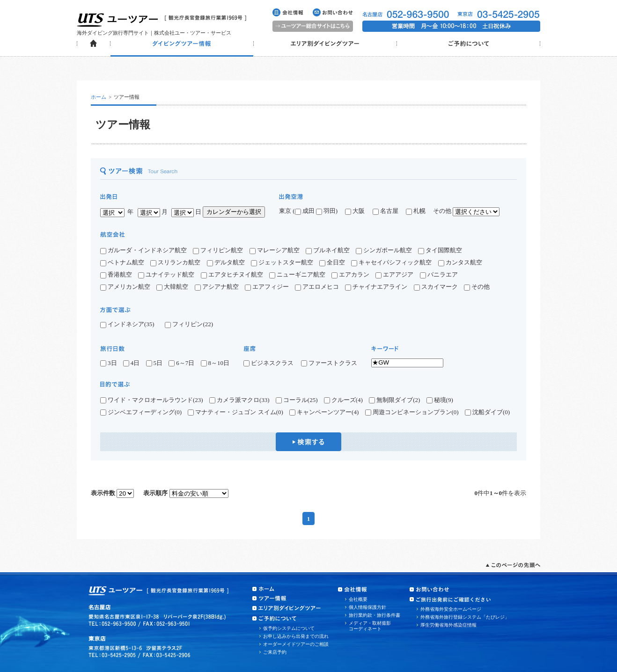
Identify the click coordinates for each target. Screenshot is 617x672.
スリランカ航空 (175, 262)
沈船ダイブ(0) (487, 412)
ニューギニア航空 (297, 274)
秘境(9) (440, 400)
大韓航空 (172, 287)
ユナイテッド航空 (166, 274)
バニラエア (439, 274)
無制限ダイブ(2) (394, 400)
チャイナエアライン (376, 287)
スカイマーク (436, 287)
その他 (477, 287)
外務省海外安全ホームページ (451, 609)
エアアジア (394, 274)
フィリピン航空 (218, 250)
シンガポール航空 (384, 250)
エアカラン (350, 274)
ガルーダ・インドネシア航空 (143, 250)
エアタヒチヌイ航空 (232, 274)
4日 (132, 363)
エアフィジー (267, 287)
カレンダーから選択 (234, 212)
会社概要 (358, 599)
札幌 (419, 211)
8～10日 (215, 363)
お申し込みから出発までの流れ (296, 636)
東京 (285, 211)
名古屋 (389, 211)
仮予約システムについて (289, 628)
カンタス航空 (460, 262)
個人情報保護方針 (367, 607)
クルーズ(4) (343, 400)
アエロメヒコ (317, 287)
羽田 (326, 211)
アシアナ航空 (217, 287)
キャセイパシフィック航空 (391, 262)
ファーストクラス (329, 363)
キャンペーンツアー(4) (324, 412)
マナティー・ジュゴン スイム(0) (235, 412)
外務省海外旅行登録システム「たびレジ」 (465, 617)
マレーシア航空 (275, 250)
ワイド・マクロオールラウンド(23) (152, 400)
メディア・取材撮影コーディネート (370, 626)
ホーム (99, 97)
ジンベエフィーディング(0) (141, 412)
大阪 (355, 211)
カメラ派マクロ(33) (239, 400)
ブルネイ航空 (328, 250)
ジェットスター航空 (282, 262)
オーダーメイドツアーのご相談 (296, 644)
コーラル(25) (297, 400)
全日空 (332, 262)
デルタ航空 (226, 262)
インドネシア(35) (127, 324)
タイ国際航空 (440, 250)
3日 (109, 363)
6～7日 (181, 363)
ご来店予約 (275, 652)
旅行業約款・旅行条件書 (375, 615)
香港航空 (116, 274)
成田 (305, 211)
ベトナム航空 (122, 262)
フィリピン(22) (189, 324)
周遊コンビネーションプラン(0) (412, 412)
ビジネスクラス (272, 363)
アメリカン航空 (125, 287)
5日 (154, 363)
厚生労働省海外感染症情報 (448, 625)
